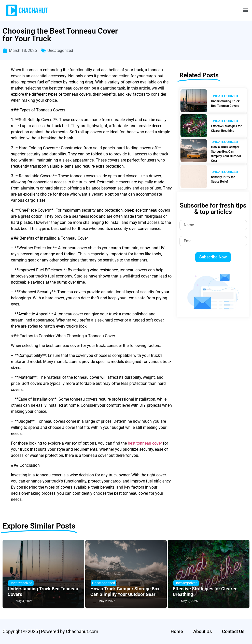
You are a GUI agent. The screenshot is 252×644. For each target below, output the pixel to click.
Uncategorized (60, 50)
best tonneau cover (145, 443)
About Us (202, 631)
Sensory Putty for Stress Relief (223, 179)
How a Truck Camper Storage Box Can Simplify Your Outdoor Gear (226, 154)
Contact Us (233, 631)
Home (177, 631)
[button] (245, 10)
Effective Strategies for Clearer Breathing (226, 128)
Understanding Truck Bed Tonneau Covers (225, 104)
